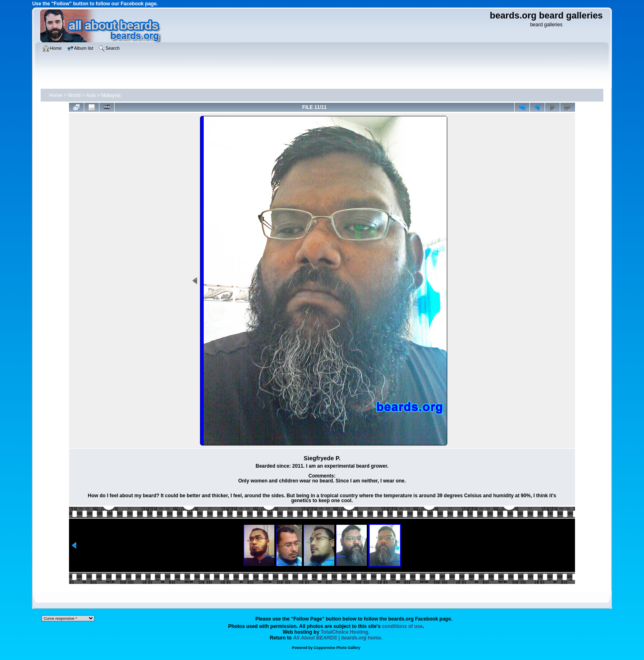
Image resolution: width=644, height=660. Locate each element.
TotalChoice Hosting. (345, 632)
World (74, 95)
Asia (91, 95)
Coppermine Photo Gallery (337, 648)
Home (55, 95)
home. (338, 638)
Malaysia (111, 95)
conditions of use (402, 626)
